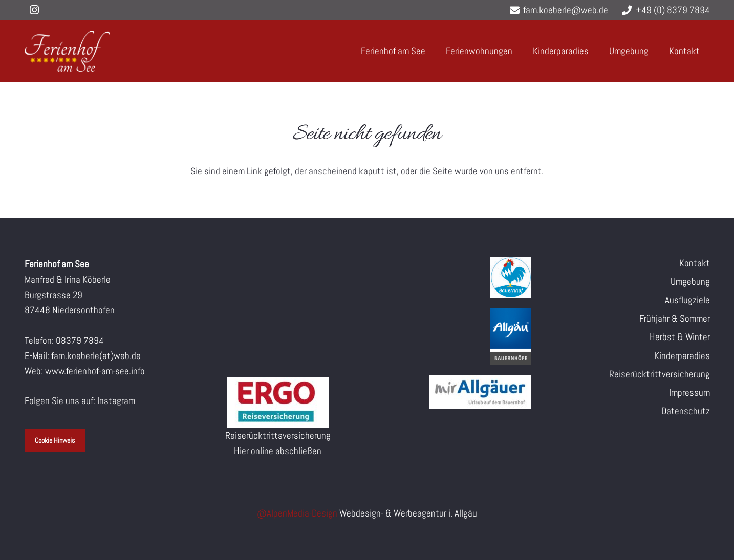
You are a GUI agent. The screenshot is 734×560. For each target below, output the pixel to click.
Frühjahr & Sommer (675, 318)
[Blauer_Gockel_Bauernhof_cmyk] (457, 277)
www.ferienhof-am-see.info (95, 371)
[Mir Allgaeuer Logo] (457, 392)
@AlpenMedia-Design (298, 513)
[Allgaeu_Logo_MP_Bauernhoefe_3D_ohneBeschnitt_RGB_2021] (457, 336)
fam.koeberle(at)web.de (96, 356)
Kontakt (695, 263)
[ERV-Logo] (278, 402)
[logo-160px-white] (67, 51)
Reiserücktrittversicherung (660, 374)
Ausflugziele (687, 300)
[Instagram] (34, 10)
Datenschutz (686, 411)
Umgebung (690, 282)
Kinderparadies (682, 356)
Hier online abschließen (278, 451)
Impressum (689, 393)
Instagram (116, 401)
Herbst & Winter (680, 337)
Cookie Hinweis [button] (55, 440)
